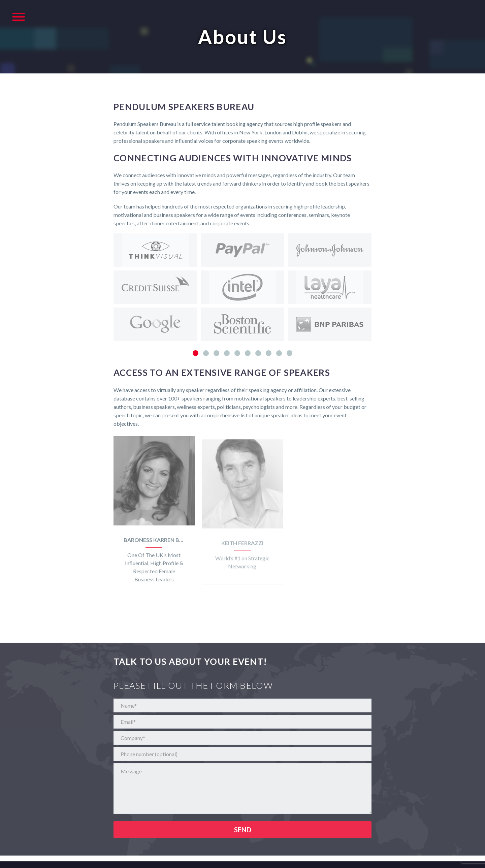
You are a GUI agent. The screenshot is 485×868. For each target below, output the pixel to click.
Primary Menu (19, 17)
